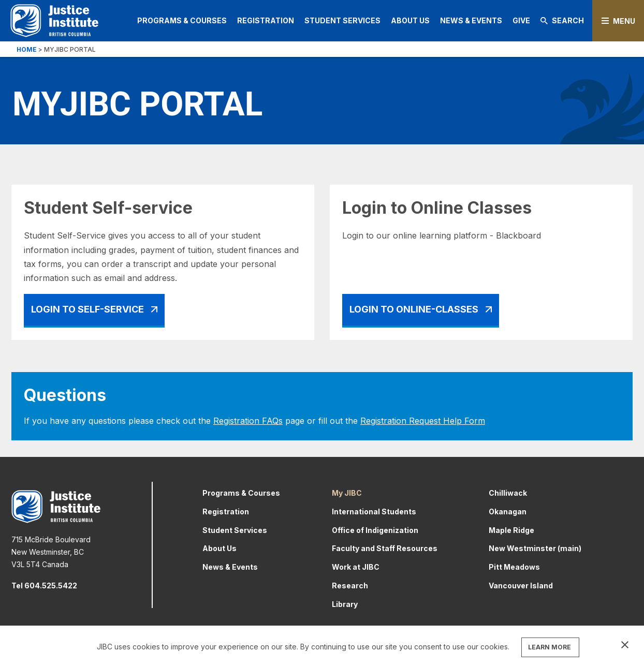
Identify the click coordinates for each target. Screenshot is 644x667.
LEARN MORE (550, 647)
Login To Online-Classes (414, 309)
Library (345, 604)
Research (350, 586)
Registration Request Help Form (423, 421)
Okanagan (508, 512)
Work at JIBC (356, 567)
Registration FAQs (248, 421)
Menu (624, 21)
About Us (410, 20)
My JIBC (347, 493)
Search (562, 20)
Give (521, 20)
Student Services (342, 20)
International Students (374, 512)
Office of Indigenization (375, 530)
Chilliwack (508, 493)
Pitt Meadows (514, 567)
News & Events (471, 20)
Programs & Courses (182, 20)
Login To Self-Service (87, 309)
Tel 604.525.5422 (44, 586)
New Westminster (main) (535, 548)
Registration (266, 20)
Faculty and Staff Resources (385, 548)
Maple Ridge (511, 530)
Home (27, 49)
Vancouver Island (521, 586)
